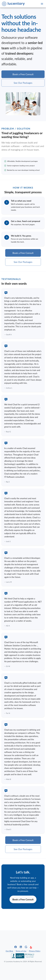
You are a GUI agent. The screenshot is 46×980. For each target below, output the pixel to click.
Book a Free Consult (23, 74)
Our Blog (9, 951)
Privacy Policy (35, 951)
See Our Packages (23, 83)
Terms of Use (21, 951)
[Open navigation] (42, 4)
